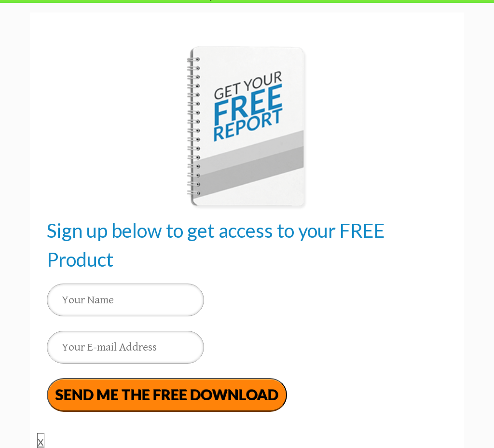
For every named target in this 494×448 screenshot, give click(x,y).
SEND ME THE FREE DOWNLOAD (167, 394)
